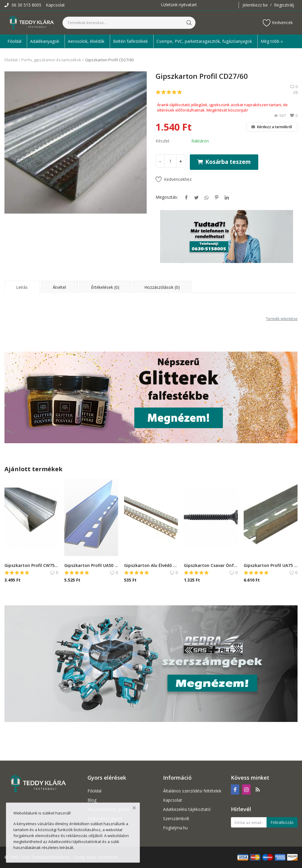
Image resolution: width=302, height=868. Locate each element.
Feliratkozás (282, 822)
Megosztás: (167, 197)
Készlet (163, 141)
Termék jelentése (282, 319)
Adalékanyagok (45, 41)
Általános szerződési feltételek (192, 791)
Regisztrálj (284, 5)
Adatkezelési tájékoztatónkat (75, 842)
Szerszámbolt (176, 818)
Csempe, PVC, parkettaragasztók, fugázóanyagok (204, 41)
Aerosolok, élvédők (86, 41)
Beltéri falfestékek (130, 41)
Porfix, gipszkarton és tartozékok (51, 60)
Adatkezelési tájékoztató (187, 809)
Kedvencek (278, 23)
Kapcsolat (55, 5)
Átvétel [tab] (59, 287)
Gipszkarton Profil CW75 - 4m (31, 565)
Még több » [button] (272, 41)
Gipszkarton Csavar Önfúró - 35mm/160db (211, 565)
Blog (92, 800)
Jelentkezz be (255, 5)
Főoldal (14, 41)
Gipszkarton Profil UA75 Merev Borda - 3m (271, 565)
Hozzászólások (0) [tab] (162, 287)
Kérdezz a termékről (272, 127)
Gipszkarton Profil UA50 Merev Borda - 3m (91, 565)
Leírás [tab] (22, 287)
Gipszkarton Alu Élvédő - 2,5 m (151, 565)
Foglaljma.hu (175, 828)
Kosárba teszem (224, 162)
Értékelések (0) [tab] (105, 287)
